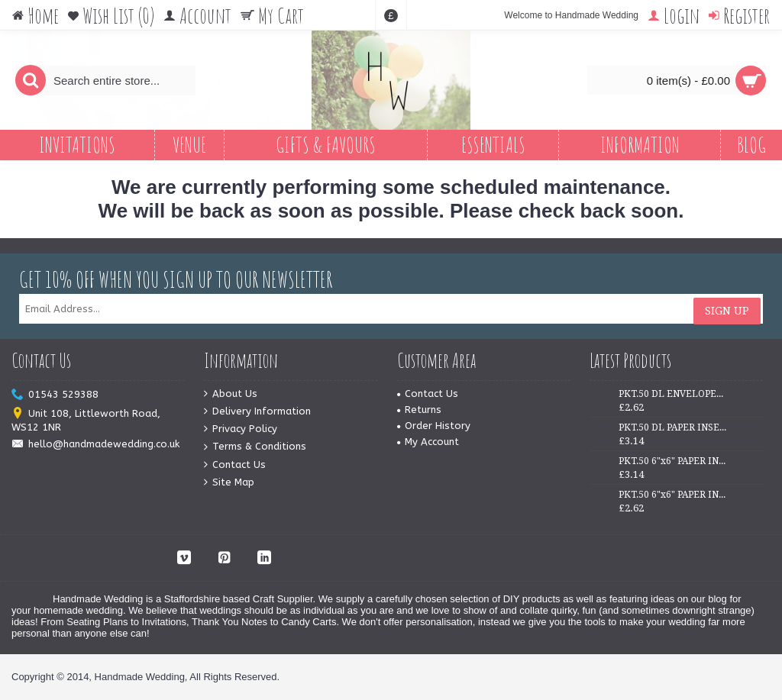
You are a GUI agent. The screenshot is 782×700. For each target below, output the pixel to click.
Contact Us (235, 465)
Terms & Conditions (255, 447)
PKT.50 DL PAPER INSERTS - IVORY (673, 427)
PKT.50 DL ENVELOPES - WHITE (673, 394)
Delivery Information (257, 412)
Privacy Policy (241, 429)
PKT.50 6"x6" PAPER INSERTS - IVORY (673, 495)
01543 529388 (55, 395)
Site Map (229, 483)
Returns (419, 410)
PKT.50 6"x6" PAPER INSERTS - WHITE (673, 461)
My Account (428, 442)
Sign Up (727, 309)
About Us (231, 394)
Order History (434, 426)
